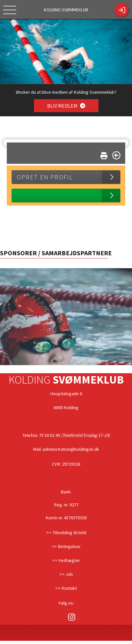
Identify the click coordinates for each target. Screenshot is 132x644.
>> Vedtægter (66, 560)
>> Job (66, 574)
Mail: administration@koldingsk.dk (66, 449)
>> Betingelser (66, 546)
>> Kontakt (66, 588)
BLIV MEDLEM (66, 106)
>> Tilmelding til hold (66, 533)
